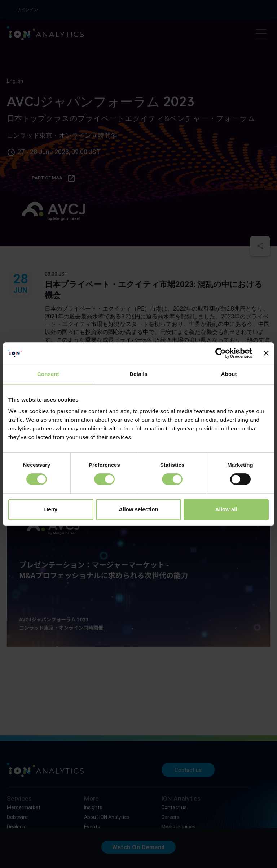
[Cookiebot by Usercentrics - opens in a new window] (221, 353)
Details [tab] (138, 374)
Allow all (226, 509)
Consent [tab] (48, 374)
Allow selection (138, 509)
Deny (51, 509)
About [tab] (229, 374)
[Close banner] (266, 353)
